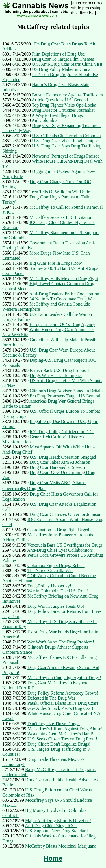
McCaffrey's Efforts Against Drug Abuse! (65, 729)
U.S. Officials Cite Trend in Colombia (66, 136)
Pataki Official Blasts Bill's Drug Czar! (63, 703)
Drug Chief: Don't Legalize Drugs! (59, 744)
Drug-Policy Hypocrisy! (49, 586)
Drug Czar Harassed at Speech (57, 467)
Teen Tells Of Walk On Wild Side (60, 192)
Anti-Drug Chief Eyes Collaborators (60, 550)
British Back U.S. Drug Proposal (59, 370)
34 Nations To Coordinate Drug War (62, 299)
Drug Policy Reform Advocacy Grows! (63, 693)
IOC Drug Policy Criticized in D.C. (62, 432)
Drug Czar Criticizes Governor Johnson (65, 514)
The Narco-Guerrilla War (50, 570)
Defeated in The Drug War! (52, 698)
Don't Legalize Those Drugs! (54, 724)
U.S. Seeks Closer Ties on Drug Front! (62, 739)
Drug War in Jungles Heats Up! (56, 606)
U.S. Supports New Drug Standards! (58, 831)
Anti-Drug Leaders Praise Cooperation (64, 294)
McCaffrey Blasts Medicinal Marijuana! (61, 846)
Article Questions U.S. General (60, 100)
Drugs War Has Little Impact (56, 375)
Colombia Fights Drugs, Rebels (56, 565)
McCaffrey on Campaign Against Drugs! (64, 678)
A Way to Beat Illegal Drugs (57, 115)
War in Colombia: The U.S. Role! (58, 591)
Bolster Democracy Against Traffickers (67, 95)
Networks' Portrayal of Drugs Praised (66, 156)
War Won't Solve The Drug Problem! (61, 642)
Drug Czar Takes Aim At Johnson (60, 462)
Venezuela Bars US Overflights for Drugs (65, 545)
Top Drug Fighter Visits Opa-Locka (64, 105)
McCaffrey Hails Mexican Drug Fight (64, 279)
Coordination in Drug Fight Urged (58, 530)
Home (53, 858)
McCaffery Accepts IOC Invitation (61, 217)
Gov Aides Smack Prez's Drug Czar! (60, 708)
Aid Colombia (45, 120)
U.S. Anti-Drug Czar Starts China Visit (67, 64)
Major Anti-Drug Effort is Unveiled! (58, 821)
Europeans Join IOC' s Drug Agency (62, 324)
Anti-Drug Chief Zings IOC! (51, 826)
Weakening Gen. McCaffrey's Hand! (60, 734)
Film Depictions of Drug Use (58, 54)
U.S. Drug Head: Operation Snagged (63, 457)
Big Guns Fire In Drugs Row (56, 263)
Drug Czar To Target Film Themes (63, 59)
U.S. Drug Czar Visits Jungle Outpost (66, 141)
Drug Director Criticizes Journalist (63, 110)
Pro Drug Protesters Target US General (65, 396)
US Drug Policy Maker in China (61, 69)
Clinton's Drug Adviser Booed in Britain (66, 391)
